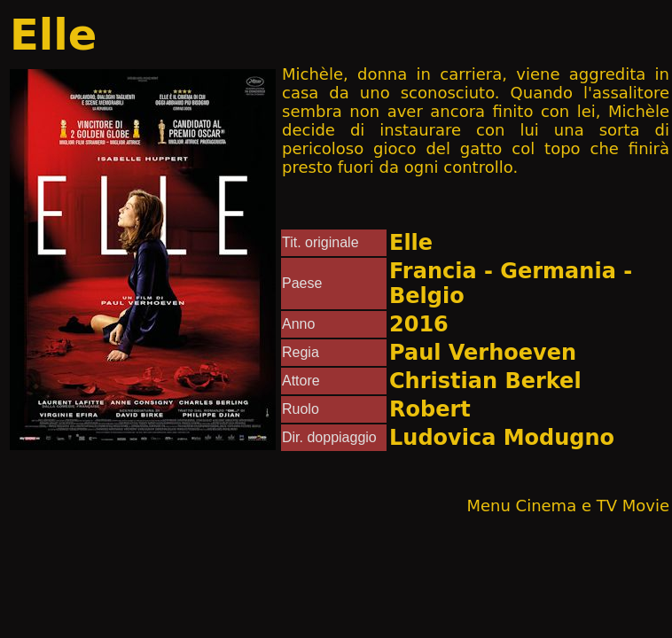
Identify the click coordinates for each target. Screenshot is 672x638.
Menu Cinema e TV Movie (568, 506)
